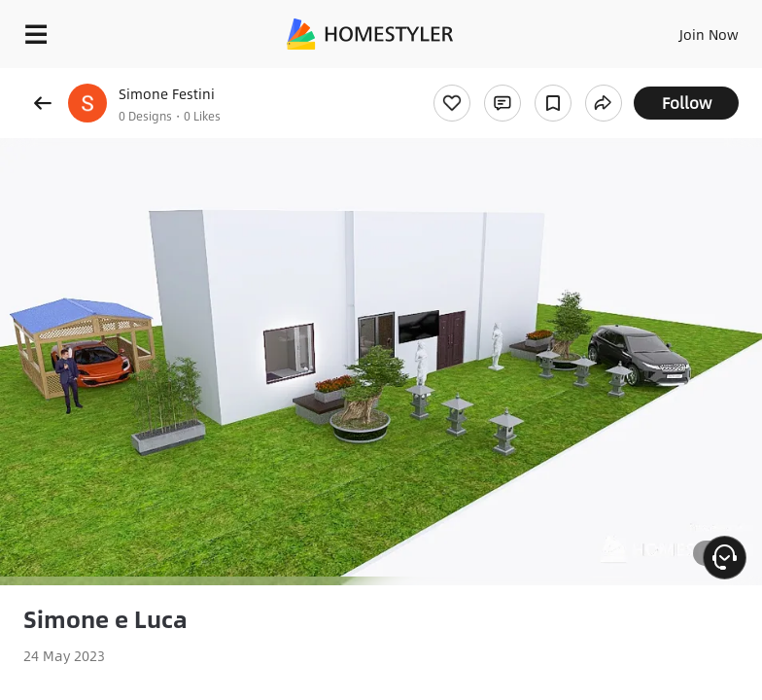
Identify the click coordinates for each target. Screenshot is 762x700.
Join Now (709, 34)
